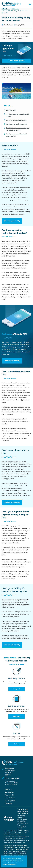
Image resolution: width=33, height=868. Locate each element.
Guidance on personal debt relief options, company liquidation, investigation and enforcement (15, 853)
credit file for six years (14, 190)
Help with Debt (10, 798)
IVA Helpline (6, 9)
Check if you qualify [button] (16, 61)
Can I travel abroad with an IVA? (17, 120)
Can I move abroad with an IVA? (16, 124)
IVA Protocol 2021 (24, 847)
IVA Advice (15, 9)
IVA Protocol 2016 (12, 847)
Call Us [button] (17, 744)
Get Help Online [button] (17, 689)
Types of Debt (9, 795)
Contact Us (8, 803)
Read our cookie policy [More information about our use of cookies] (9, 864)
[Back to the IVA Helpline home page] (11, 4)
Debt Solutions (9, 792)
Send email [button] (17, 717)
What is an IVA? (11, 110)
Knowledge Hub (10, 801)
